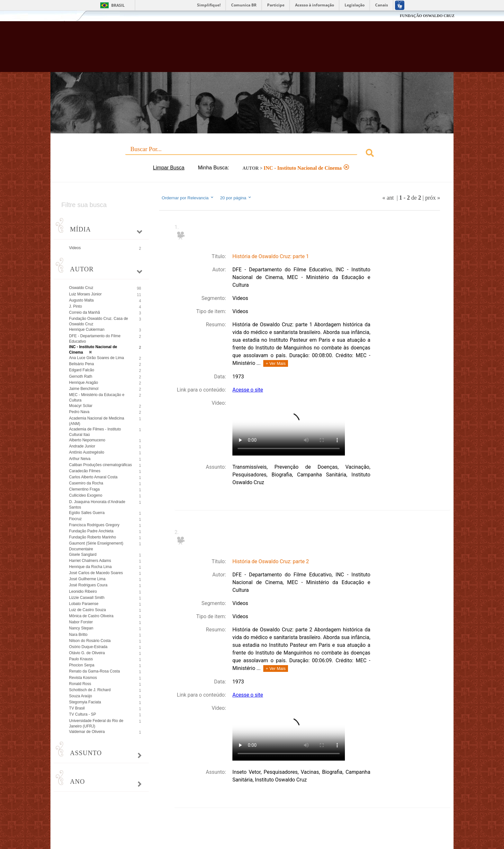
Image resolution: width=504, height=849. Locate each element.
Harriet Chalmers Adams (90, 561)
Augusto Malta (81, 300)
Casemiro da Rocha (86, 483)
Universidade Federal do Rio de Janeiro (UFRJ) (96, 723)
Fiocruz (65, 16)
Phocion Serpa (82, 665)
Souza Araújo (81, 696)
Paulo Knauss (81, 659)
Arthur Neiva (80, 459)
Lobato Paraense (84, 604)
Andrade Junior (82, 446)
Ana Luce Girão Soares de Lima (97, 358)
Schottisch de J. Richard (90, 690)
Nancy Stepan (81, 628)
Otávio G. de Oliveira (87, 653)
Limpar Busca (169, 168)
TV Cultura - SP (83, 714)
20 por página (236, 198)
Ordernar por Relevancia (188, 198)
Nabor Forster (81, 622)
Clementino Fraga (84, 489)
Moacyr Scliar (81, 406)
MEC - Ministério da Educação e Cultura (97, 397)
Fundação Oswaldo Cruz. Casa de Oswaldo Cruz (99, 321)
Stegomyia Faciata (85, 702)
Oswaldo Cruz (81, 288)
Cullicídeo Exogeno (86, 495)
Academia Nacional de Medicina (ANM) (97, 421)
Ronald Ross (80, 684)
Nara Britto (78, 635)
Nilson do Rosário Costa (90, 641)
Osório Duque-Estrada (88, 647)
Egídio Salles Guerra (87, 513)
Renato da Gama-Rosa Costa (94, 671)
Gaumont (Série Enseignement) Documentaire (96, 546)
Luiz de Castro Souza (88, 610)
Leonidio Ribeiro (83, 592)
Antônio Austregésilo (87, 452)
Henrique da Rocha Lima (90, 567)
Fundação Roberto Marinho (93, 537)
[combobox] (252, 154)
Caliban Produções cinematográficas (100, 465)
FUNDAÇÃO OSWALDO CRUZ (427, 16)
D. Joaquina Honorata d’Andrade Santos (97, 505)
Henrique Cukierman (87, 330)
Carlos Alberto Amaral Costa (93, 477)
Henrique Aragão (84, 383)
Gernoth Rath (81, 376)
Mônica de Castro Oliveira (91, 616)
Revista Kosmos (83, 678)
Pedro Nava (79, 412)
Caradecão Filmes (85, 471)
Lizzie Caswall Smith (87, 598)
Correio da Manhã (85, 312)
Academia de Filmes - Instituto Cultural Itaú (95, 432)
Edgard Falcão (82, 370)
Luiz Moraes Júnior (85, 294)
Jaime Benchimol (84, 389)
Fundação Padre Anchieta (91, 531)
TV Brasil (77, 708)
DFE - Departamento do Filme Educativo (95, 339)
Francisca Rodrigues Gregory (94, 525)
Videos (75, 248)
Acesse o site (248, 390)
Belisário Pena (81, 364)
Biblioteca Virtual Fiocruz (217, 50)
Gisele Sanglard (83, 555)
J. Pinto (76, 306)
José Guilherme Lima (87, 579)
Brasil (118, 5)
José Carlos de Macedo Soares (96, 573)
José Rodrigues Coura (88, 585)
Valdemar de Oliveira (87, 732)
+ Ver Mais (276, 363)
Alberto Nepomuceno (87, 440)
